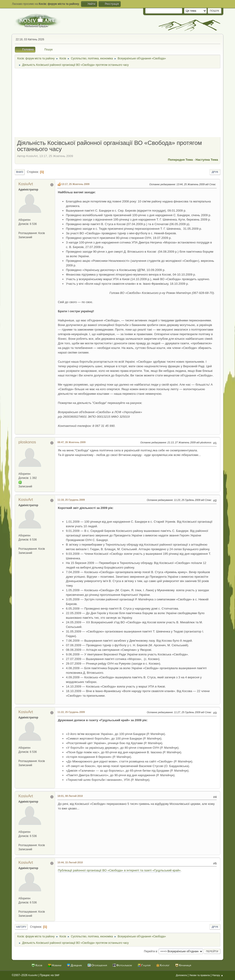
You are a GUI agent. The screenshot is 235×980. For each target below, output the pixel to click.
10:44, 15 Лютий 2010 (70, 862)
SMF (57, 975)
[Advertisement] (117, 103)
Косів (39, 965)
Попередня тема (180, 160)
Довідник (76, 965)
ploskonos (27, 442)
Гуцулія (146, 965)
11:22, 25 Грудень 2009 (71, 712)
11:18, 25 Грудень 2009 (71, 500)
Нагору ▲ (218, 975)
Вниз (20, 172)
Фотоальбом (124, 965)
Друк (215, 172)
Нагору (21, 927)
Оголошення (99, 965)
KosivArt (26, 184)
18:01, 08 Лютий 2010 (70, 796)
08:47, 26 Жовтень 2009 (71, 442)
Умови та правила (199, 975)
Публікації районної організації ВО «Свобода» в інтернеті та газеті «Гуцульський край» (119, 870)
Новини (56, 965)
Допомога (181, 975)
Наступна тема (207, 160)
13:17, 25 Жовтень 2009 (75, 184)
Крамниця (185, 965)
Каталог (165, 965)
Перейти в (150, 951)
